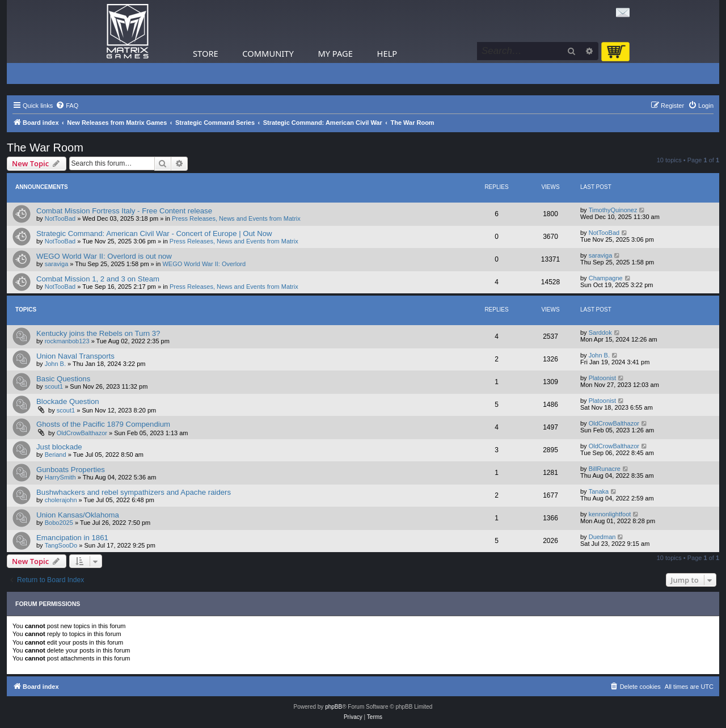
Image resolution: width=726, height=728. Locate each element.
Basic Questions (63, 379)
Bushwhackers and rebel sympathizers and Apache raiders (134, 492)
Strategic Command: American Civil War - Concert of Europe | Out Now (154, 233)
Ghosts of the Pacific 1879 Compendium (103, 424)
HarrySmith (60, 477)
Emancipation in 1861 (72, 538)
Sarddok (600, 333)
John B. (55, 364)
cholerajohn (61, 500)
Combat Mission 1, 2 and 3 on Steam (98, 279)
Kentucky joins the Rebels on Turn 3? (98, 333)
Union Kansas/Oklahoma (78, 515)
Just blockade (59, 447)
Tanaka (599, 491)
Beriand (56, 455)
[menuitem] (67, 106)
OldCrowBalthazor (82, 433)
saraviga (57, 264)
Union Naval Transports (75, 356)
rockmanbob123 (67, 341)
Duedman (602, 537)
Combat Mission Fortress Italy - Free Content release (124, 211)
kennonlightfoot (610, 514)
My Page (335, 53)
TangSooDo (61, 545)
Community (268, 53)
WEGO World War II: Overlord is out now (104, 256)
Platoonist (602, 378)
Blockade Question (68, 401)
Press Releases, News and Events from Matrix (236, 218)
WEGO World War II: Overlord (204, 264)
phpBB (334, 707)
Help (387, 53)
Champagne (606, 278)
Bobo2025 (59, 523)
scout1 (54, 386)
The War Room (45, 148)
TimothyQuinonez (613, 210)
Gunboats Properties (71, 470)
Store (206, 53)
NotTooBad (60, 218)
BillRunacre (605, 469)
